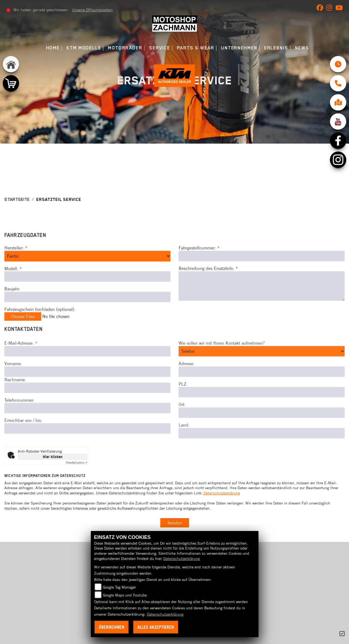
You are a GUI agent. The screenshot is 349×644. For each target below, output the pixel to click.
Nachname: (15, 398)
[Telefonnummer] (87, 427)
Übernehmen (112, 627)
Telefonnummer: (19, 419)
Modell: (11, 278)
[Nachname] (87, 406)
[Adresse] (262, 390)
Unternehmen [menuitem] (239, 48)
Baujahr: (12, 298)
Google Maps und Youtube (125, 595)
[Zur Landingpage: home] (11, 64)
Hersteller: (14, 257)
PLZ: (183, 403)
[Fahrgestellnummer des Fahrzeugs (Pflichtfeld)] (262, 265)
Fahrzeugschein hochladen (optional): (40, 319)
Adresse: (187, 382)
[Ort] (262, 431)
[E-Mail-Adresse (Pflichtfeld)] (87, 370)
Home (53, 48)
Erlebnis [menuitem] (276, 48)
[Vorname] (87, 390)
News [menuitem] (302, 48)
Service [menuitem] (160, 48)
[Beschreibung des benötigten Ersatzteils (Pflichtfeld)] (262, 295)
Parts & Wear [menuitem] (196, 48)
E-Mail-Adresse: (21, 362)
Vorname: (13, 382)
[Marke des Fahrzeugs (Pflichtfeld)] (87, 265)
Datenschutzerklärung (222, 493)
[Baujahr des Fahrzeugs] (87, 306)
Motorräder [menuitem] (125, 48)
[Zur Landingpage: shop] (11, 83)
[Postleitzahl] (262, 411)
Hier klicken (53, 457)
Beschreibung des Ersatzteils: (208, 278)
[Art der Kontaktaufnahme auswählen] (262, 370)
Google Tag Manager (119, 587)
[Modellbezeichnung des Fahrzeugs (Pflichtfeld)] (87, 286)
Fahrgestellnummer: (197, 257)
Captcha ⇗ (77, 463)
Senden (175, 523)
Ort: (182, 423)
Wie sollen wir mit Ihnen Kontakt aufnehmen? (222, 362)
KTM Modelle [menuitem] (84, 48)
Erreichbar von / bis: (23, 439)
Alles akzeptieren (156, 627)
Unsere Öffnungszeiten (93, 10)
